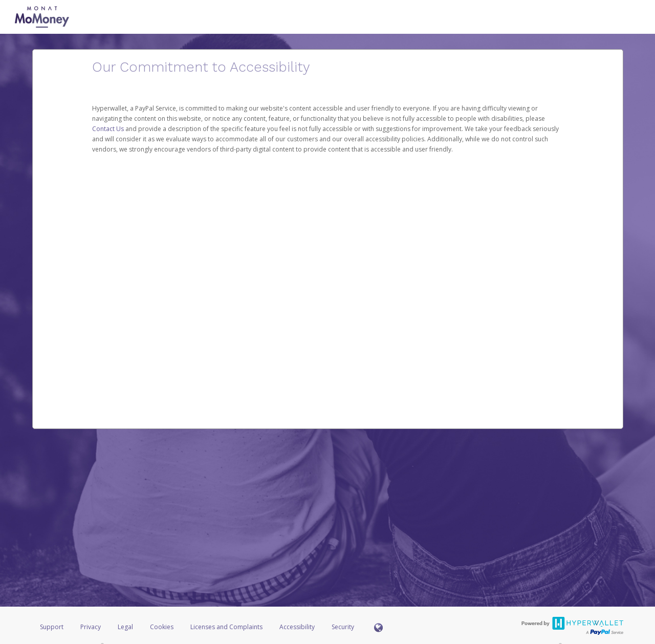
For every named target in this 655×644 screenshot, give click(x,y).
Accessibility (297, 627)
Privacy (91, 627)
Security (343, 627)
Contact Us (109, 129)
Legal (125, 627)
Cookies (162, 627)
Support (52, 627)
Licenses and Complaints (227, 627)
